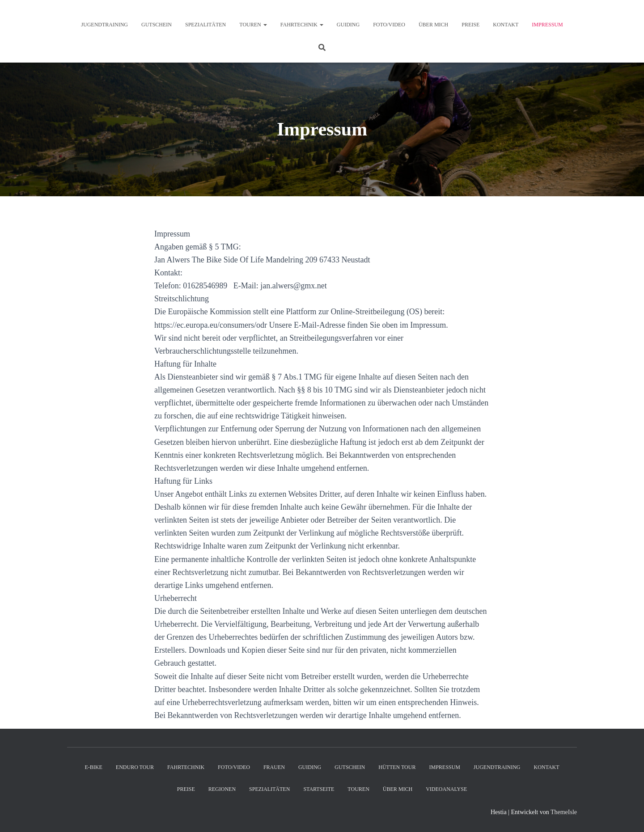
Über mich (433, 25)
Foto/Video (389, 25)
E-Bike (93, 767)
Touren (253, 25)
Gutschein (157, 25)
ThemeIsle (564, 812)
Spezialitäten (205, 25)
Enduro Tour (135, 767)
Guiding (348, 25)
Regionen (222, 789)
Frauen (274, 767)
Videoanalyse (446, 789)
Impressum (547, 25)
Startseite (319, 789)
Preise (470, 25)
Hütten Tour (397, 767)
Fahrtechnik (302, 25)
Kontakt (506, 25)
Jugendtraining (104, 25)
